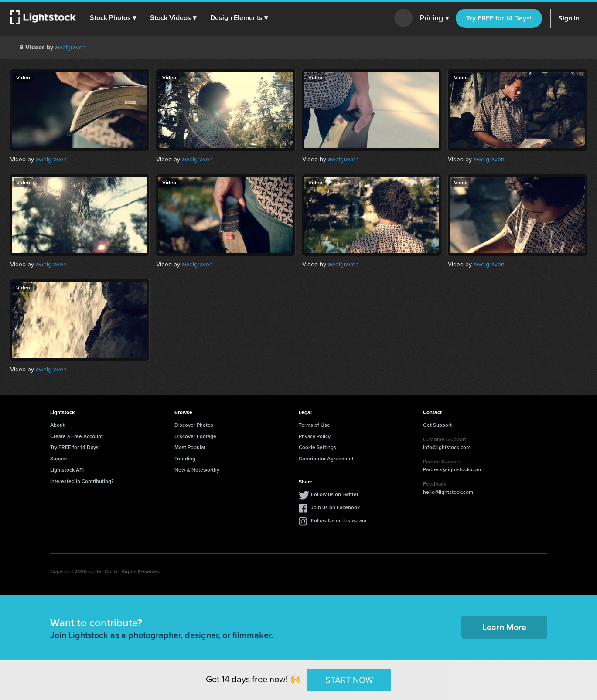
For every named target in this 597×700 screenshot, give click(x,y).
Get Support (437, 425)
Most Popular (190, 447)
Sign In (569, 18)
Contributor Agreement (326, 458)
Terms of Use (314, 425)
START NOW (349, 680)
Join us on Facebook (335, 507)
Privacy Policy (315, 436)
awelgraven (70, 47)
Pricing (434, 18)
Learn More (504, 627)
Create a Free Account (77, 436)
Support (60, 458)
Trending (185, 458)
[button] (113, 18)
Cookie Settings (317, 447)
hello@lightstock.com (448, 492)
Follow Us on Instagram (339, 520)
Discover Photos (194, 425)
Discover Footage (195, 436)
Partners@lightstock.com (452, 469)
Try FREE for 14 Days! (499, 18)
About (57, 425)
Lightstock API (67, 470)
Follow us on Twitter (335, 494)
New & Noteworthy (197, 470)
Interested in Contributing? (82, 481)
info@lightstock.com (447, 447)
